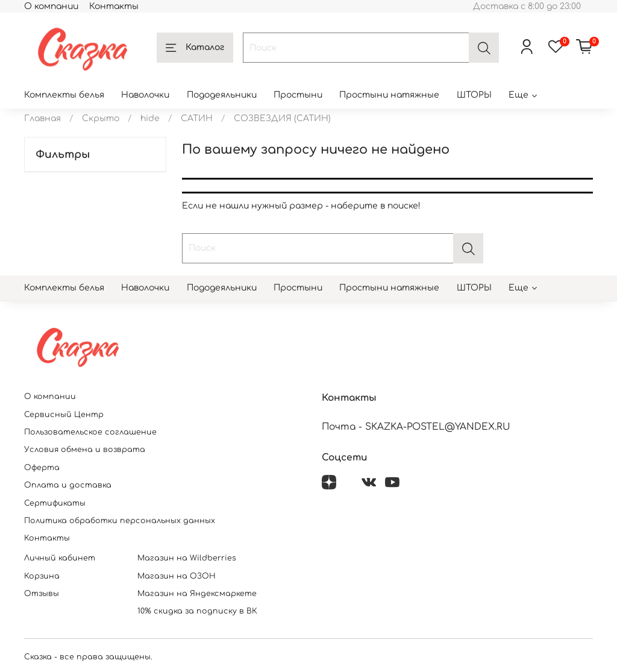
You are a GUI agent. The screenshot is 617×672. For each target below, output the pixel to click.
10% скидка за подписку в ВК (197, 611)
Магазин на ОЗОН (177, 576)
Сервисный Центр (64, 415)
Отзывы (42, 594)
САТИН (197, 118)
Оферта (42, 468)
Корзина (42, 576)
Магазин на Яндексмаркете (197, 594)
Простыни (298, 95)
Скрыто (101, 118)
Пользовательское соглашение (90, 432)
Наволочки (145, 95)
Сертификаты (55, 503)
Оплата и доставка (68, 485)
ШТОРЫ (474, 95)
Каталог (195, 48)
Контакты (114, 6)
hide (150, 118)
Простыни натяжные (389, 95)
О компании (51, 6)
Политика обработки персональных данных (120, 521)
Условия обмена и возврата (85, 450)
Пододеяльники (222, 95)
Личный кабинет (60, 558)
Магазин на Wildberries (187, 558)
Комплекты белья (64, 95)
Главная (42, 118)
